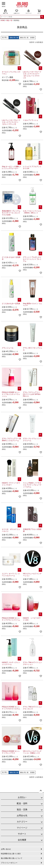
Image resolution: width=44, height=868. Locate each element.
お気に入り (17, 12)
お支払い (22, 797)
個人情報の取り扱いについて (12, 858)
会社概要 (22, 840)
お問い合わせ (6, 849)
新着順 (32, 38)
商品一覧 (5, 12)
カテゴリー (22, 822)
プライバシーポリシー (9, 863)
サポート (22, 834)
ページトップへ (41, 791)
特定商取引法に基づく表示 (11, 854)
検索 (42, 17)
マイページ (29, 12)
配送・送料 (22, 803)
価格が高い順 (24, 38)
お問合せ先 (22, 816)
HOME (3, 20)
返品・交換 (22, 809)
